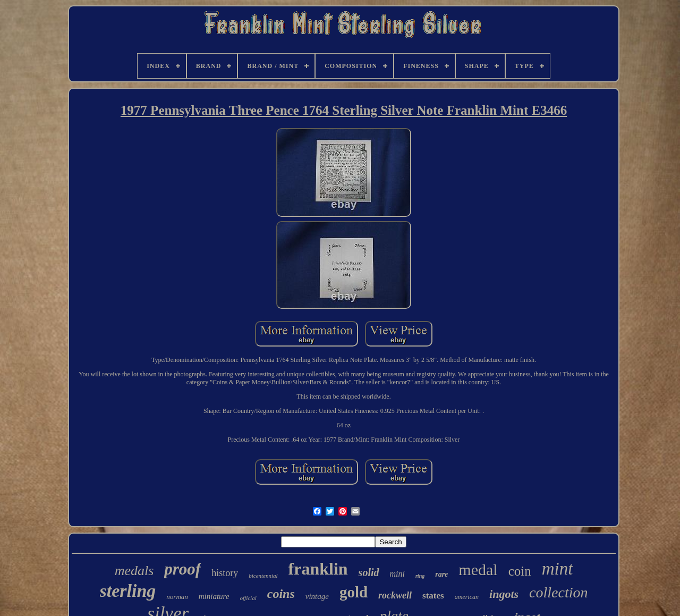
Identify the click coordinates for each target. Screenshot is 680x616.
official (248, 598)
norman (177, 597)
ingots (504, 594)
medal (478, 569)
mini (397, 574)
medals (134, 571)
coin (520, 571)
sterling (128, 591)
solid (369, 572)
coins (281, 594)
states (433, 596)
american (467, 597)
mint (558, 569)
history (225, 573)
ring (420, 576)
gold (354, 592)
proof (182, 569)
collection (558, 592)
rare (441, 574)
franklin (318, 569)
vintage (317, 596)
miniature (214, 596)
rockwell (395, 595)
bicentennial (263, 576)
